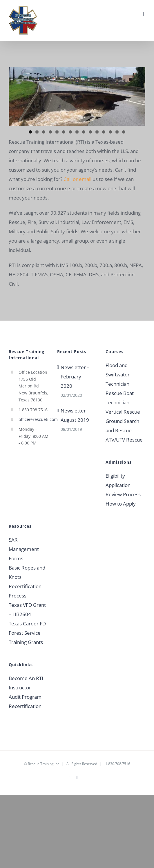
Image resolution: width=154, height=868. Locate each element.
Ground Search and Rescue (122, 426)
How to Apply (121, 504)
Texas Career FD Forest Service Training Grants (27, 633)
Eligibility (115, 476)
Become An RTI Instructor (26, 683)
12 (104, 132)
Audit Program (25, 697)
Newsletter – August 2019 (75, 415)
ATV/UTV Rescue (124, 440)
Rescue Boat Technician (120, 398)
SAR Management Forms (24, 549)
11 (97, 132)
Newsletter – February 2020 (75, 377)
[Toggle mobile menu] (144, 14)
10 (90, 132)
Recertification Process (25, 591)
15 (124, 132)
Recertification (25, 706)
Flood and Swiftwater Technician (118, 375)
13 (110, 132)
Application (118, 485)
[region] (77, 96)
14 (117, 132)
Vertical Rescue (123, 412)
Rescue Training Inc (44, 764)
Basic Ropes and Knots (27, 572)
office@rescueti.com (33, 419)
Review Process (123, 494)
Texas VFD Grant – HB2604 (27, 610)
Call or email (77, 179)
